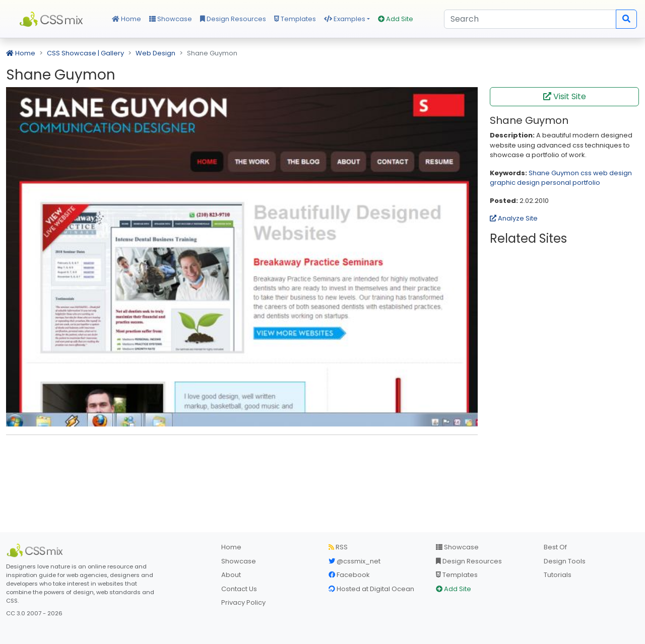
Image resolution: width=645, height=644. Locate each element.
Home (126, 19)
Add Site (396, 19)
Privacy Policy (243, 602)
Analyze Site (514, 218)
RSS (338, 547)
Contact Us (239, 589)
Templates (295, 19)
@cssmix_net (354, 561)
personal (556, 183)
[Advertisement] (242, 458)
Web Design (155, 53)
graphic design (515, 183)
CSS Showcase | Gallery (85, 53)
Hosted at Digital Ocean (371, 589)
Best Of (555, 547)
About (231, 575)
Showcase (171, 19)
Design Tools (565, 561)
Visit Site (565, 96)
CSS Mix (53, 19)
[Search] (530, 19)
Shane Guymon (554, 173)
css (586, 173)
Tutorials (558, 575)
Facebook (349, 575)
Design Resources (233, 19)
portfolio (586, 183)
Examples (345, 19)
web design (612, 173)
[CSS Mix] (36, 550)
